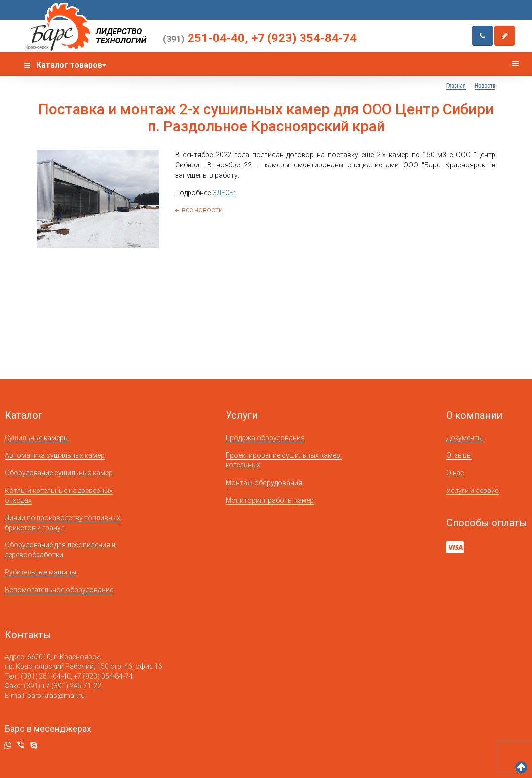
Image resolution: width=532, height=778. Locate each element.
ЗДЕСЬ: (224, 193)
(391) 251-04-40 (46, 676)
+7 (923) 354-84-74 (304, 38)
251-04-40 (204, 38)
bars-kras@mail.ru (56, 696)
